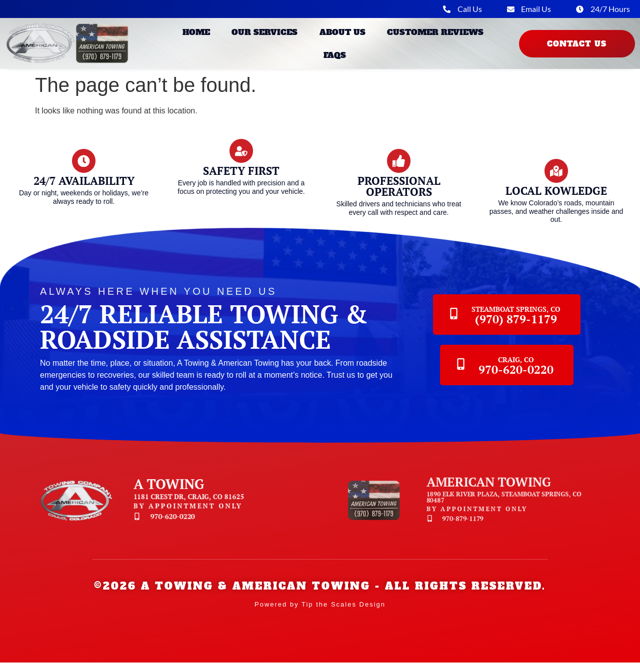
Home (196, 33)
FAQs (335, 56)
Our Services (264, 33)
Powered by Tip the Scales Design (320, 614)
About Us (342, 33)
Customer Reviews (435, 33)
